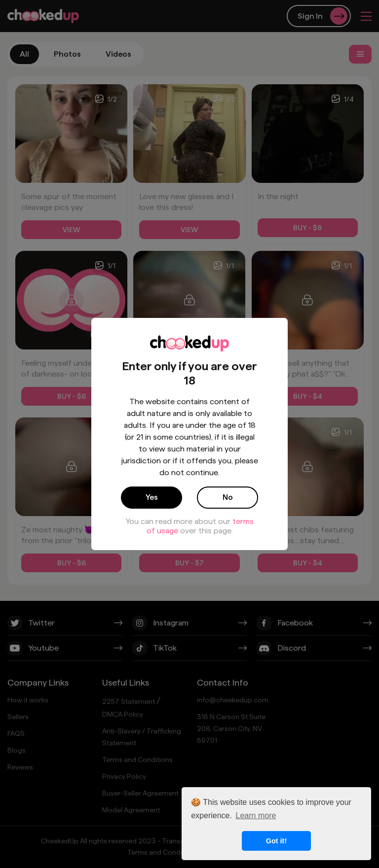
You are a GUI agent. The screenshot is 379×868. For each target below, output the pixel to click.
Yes (152, 497)
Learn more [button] (256, 816)
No (228, 497)
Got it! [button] (276, 841)
